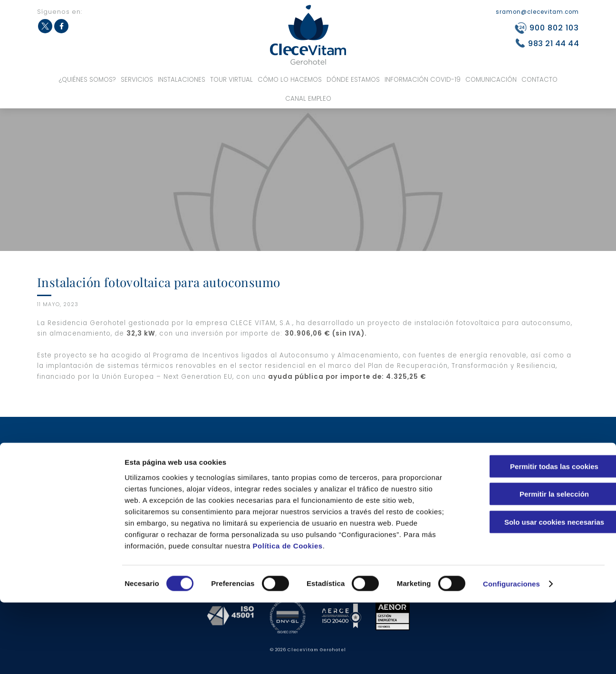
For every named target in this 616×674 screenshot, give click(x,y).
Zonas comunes (274, 496)
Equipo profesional (164, 459)
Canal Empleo (308, 99)
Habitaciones (270, 484)
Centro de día (271, 472)
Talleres (376, 459)
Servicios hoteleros (279, 447)
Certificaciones (159, 484)
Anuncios (379, 509)
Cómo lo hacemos (290, 80)
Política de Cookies (288, 617)
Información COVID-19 (423, 80)
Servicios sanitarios (166, 509)
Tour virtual (231, 80)
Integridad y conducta (512, 496)
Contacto (539, 80)
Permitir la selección (537, 565)
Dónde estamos (353, 80)
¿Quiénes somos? (87, 80)
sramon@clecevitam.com (537, 12)
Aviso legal (495, 459)
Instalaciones (182, 80)
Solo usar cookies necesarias (537, 593)
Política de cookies (506, 484)
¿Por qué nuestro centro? (173, 472)
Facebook (61, 26)
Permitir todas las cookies (537, 537)
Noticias (377, 496)
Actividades (382, 472)
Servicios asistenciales (171, 496)
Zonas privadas (274, 509)
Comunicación (491, 80)
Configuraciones (511, 655)
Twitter (45, 26)
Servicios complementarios (291, 459)
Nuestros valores (162, 447)
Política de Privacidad (511, 472)
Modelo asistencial (393, 447)
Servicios (137, 80)
